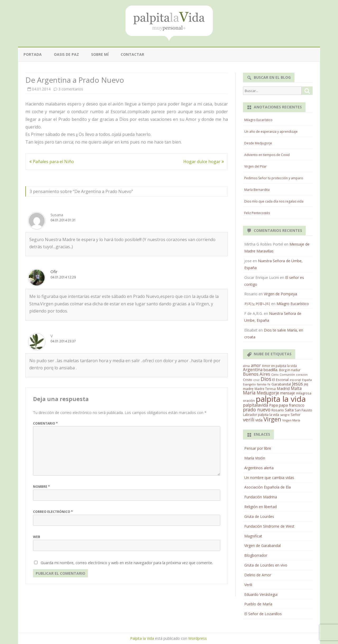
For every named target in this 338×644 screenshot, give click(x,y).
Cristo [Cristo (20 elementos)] (248, 380)
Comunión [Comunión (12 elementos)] (287, 374)
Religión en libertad (260, 507)
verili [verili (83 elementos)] (249, 419)
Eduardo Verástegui (261, 594)
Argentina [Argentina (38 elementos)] (253, 370)
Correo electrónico (53, 512)
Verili (248, 585)
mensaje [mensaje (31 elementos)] (288, 393)
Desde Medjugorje (258, 143)
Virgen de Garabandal (262, 546)
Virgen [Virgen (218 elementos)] (272, 419)
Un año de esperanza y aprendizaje (271, 132)
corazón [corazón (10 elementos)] (302, 375)
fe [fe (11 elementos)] (269, 384)
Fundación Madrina (261, 497)
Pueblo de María (258, 604)
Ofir (54, 272)
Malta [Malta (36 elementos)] (296, 388)
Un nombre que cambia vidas (269, 478)
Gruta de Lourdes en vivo (266, 565)
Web (37, 537)
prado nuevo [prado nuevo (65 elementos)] (257, 410)
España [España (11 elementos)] (307, 380)
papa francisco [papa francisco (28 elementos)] (292, 405)
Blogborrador (256, 555)
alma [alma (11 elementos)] (246, 366)
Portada (33, 54)
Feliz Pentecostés (257, 213)
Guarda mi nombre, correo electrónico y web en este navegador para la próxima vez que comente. (127, 563)
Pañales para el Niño (52, 162)
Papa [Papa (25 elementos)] (273, 405)
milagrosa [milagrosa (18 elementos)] (304, 393)
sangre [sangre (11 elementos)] (285, 415)
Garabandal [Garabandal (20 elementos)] (281, 384)
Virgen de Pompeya (280, 294)
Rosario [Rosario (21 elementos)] (278, 410)
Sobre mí (100, 54)
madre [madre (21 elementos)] (248, 389)
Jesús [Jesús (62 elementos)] (297, 384)
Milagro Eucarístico (258, 120)
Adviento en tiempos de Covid (267, 155)
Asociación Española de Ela (267, 487)
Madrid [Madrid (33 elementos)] (283, 388)
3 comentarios (71, 89)
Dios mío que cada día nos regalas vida (274, 201)
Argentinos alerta (259, 468)
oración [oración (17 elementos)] (249, 401)
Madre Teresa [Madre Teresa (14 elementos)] (265, 389)
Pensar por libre (258, 448)
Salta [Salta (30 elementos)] (289, 410)
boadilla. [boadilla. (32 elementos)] (271, 370)
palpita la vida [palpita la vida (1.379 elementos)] (281, 399)
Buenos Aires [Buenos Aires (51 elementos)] (257, 374)
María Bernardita (257, 190)
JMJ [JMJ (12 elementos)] (306, 384)
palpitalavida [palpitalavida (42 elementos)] (255, 405)
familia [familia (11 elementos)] (262, 384)
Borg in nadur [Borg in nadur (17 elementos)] (290, 370)
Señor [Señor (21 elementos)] (296, 415)
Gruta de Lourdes (259, 516)
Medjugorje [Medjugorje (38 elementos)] (268, 393)
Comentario (45, 423)
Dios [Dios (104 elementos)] (266, 379)
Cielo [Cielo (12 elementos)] (275, 374)
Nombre (41, 487)
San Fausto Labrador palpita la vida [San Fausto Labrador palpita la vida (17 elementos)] (278, 412)
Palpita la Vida (142, 638)
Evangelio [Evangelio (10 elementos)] (249, 384)
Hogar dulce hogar (204, 162)
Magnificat (253, 536)
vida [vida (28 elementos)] (259, 420)
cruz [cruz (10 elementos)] (256, 380)
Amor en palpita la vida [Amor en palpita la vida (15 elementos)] (279, 366)
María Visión (255, 458)
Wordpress (198, 638)
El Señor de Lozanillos (263, 614)
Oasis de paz (66, 54)
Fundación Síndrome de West (269, 526)
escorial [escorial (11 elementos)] (295, 380)
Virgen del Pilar (255, 166)
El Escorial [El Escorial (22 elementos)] (280, 380)
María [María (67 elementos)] (249, 393)
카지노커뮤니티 (257, 304)
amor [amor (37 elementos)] (256, 365)
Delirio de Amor (258, 575)
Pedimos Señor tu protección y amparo (274, 178)
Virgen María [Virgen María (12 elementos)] (291, 420)
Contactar (132, 54)
